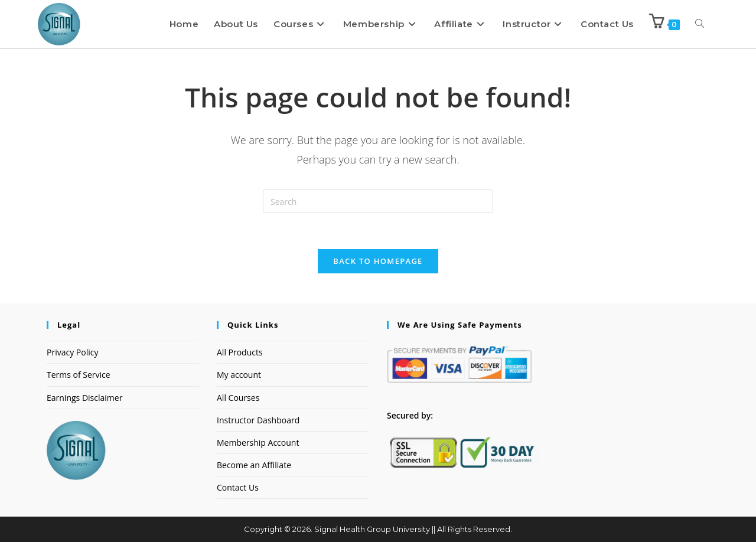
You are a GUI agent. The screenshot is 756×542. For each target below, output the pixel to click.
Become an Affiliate (254, 465)
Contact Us (238, 487)
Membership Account (258, 443)
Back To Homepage (378, 261)
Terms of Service (79, 375)
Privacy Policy (72, 352)
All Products (240, 352)
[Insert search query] (378, 201)
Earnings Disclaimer (84, 398)
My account (239, 375)
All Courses (238, 398)
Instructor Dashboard (258, 420)
